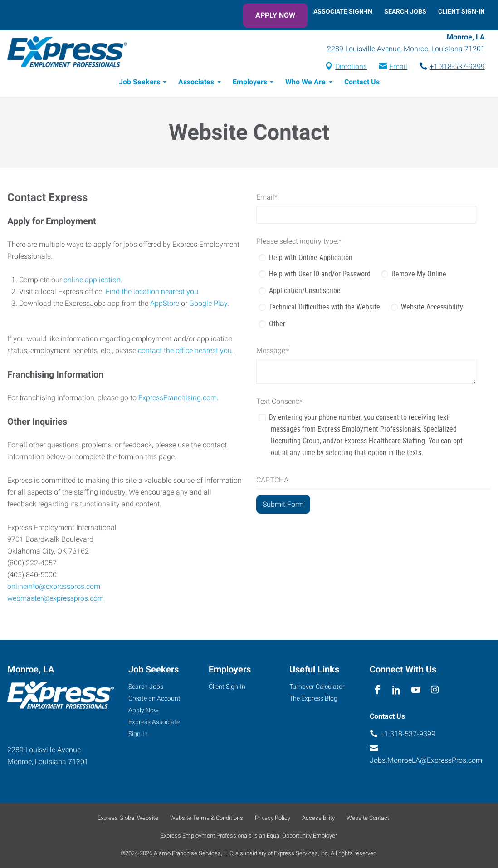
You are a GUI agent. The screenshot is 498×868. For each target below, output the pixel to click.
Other (277, 324)
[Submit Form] (283, 504)
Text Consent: (279, 401)
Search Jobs (405, 11)
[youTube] (416, 690)
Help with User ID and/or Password (320, 274)
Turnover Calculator (317, 687)
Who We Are (305, 82)
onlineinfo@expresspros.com (54, 586)
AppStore (165, 303)
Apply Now (275, 15)
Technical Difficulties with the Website (325, 307)
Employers (250, 82)
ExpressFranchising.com (178, 398)
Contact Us (362, 82)
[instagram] (435, 690)
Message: (273, 351)
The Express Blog (313, 698)
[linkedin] (397, 690)
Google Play (208, 303)
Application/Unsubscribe (305, 290)
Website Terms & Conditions (207, 818)
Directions (351, 66)
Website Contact (368, 818)
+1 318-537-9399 (457, 66)
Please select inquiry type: (299, 241)
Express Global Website (128, 818)
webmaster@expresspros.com (56, 598)
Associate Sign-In (343, 11)
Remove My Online (419, 274)
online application (92, 280)
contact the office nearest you (185, 351)
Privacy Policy (273, 818)
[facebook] (377, 690)
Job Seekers (139, 82)
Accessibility (318, 818)
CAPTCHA (272, 480)
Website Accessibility (432, 307)
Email (398, 66)
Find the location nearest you (152, 292)
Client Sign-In (461, 11)
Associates (196, 82)
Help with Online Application (311, 257)
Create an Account (154, 698)
